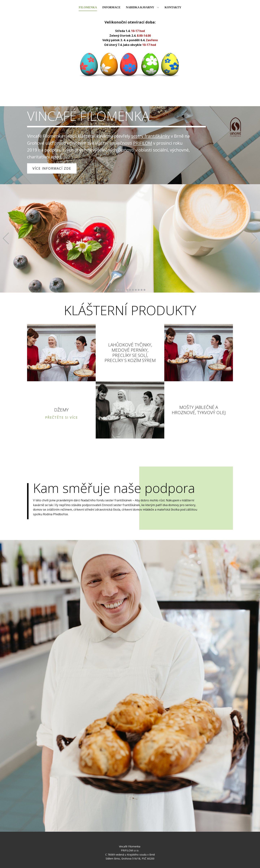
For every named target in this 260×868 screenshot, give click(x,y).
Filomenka (88, 7)
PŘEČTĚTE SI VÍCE (61, 417)
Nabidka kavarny (140, 7)
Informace (111, 7)
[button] (6, 238)
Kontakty (173, 7)
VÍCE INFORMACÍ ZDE (52, 168)
